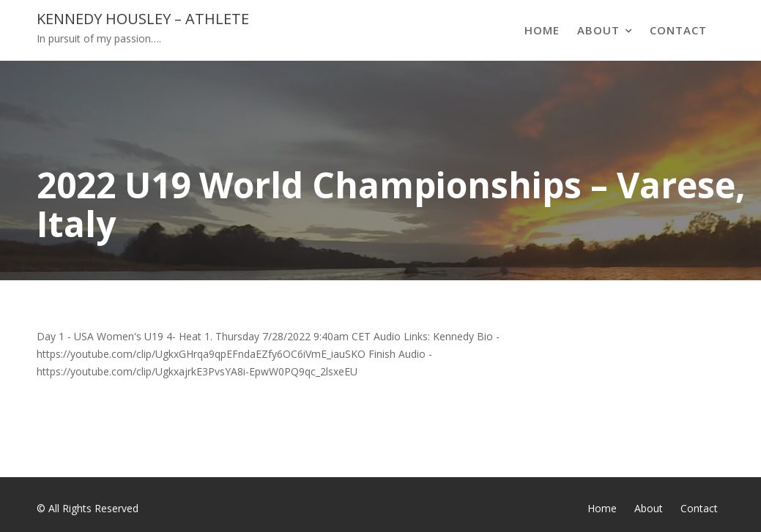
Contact (678, 30)
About (598, 30)
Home (542, 30)
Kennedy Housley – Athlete (143, 19)
